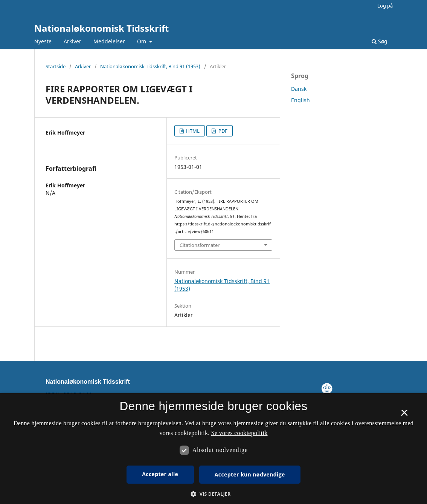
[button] (213, 494)
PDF (222, 131)
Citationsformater (200, 245)
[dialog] (213, 449)
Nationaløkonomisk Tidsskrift (101, 28)
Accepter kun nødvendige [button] (250, 474)
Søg (380, 41)
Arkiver (72, 41)
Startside (56, 66)
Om (142, 41)
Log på (385, 6)
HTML (192, 131)
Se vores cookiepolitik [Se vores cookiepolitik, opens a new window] (239, 433)
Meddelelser (109, 41)
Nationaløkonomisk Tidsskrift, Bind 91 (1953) (150, 66)
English (300, 100)
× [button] (404, 415)
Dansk (299, 89)
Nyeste (43, 41)
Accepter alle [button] (160, 474)
